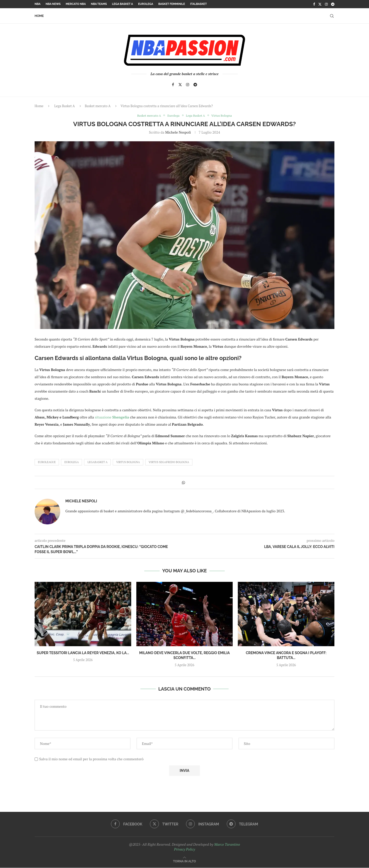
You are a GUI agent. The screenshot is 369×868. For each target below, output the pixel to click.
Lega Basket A (122, 4)
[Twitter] (320, 4)
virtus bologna (128, 462)
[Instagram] (326, 4)
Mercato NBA (76, 4)
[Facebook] (314, 4)
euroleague (47, 462)
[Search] (332, 16)
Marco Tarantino (227, 845)
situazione (112, 417)
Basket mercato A (98, 106)
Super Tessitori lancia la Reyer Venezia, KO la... (83, 653)
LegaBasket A (97, 462)
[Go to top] (184, 861)
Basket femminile (172, 4)
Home (39, 16)
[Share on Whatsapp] (183, 483)
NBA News (53, 4)
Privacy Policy (184, 849)
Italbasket (198, 4)
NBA (38, 4)
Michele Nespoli (178, 133)
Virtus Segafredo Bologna (169, 462)
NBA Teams (99, 4)
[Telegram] (333, 4)
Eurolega (146, 4)
